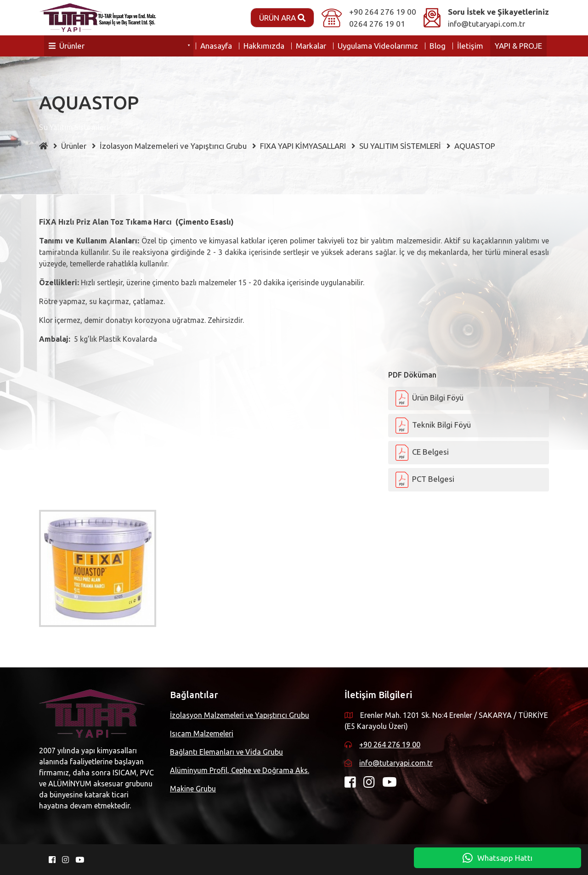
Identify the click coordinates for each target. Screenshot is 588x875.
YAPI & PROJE (518, 46)
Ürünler (67, 46)
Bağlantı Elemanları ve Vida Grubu (226, 752)
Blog (438, 46)
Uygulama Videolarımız (378, 46)
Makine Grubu (193, 789)
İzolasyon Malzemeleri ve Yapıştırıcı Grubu (240, 715)
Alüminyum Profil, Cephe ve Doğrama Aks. (240, 770)
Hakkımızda (264, 46)
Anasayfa (216, 46)
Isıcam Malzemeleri (202, 734)
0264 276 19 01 (377, 24)
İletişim (470, 46)
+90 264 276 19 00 (383, 12)
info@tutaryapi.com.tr (486, 24)
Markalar (311, 46)
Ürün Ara (282, 18)
